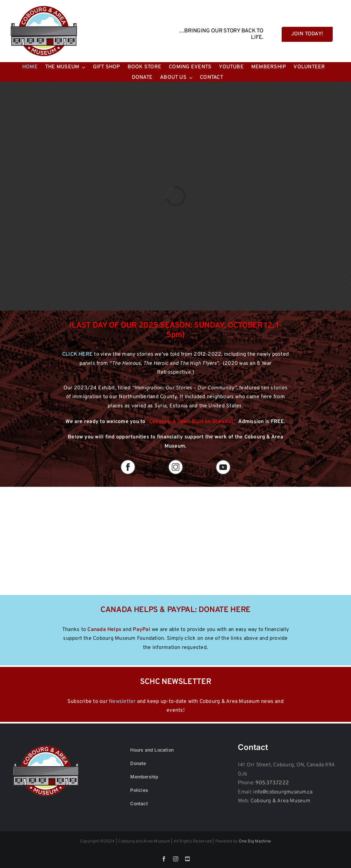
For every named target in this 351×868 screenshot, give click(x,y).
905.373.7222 (272, 783)
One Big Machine (255, 842)
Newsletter (122, 702)
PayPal (141, 630)
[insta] (176, 460)
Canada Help (103, 630)
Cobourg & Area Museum (280, 801)
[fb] (128, 460)
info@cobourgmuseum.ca (283, 792)
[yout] (223, 460)
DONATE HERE (225, 610)
